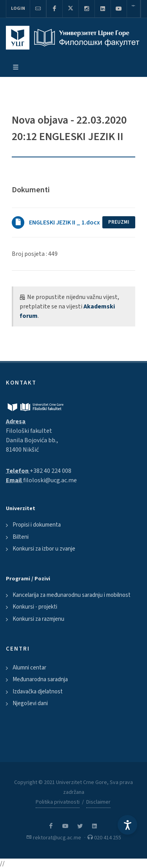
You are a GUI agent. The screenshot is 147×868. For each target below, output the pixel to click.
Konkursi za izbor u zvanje (44, 549)
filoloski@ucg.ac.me (50, 480)
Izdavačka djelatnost (38, 692)
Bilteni (21, 537)
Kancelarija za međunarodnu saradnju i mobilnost (72, 595)
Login (18, 8)
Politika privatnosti (58, 802)
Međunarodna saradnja (40, 679)
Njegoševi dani (30, 703)
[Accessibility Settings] (127, 825)
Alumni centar (29, 668)
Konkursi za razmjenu (38, 619)
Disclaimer (98, 802)
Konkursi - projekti (35, 607)
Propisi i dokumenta (37, 525)
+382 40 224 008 (51, 471)
